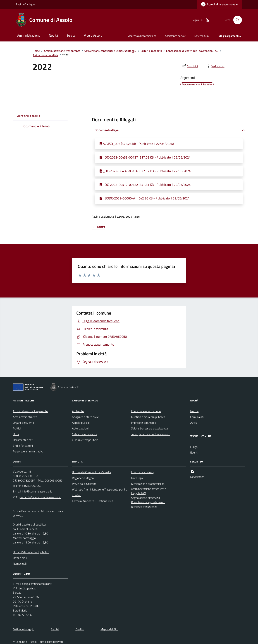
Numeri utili (20, 564)
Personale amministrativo (28, 451)
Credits (80, 629)
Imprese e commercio (144, 423)
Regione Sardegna (26, 4)
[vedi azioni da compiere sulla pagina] (215, 66)
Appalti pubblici (81, 423)
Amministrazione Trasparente (30, 411)
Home (36, 51)
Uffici (16, 434)
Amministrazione (29, 35)
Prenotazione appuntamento (148, 502)
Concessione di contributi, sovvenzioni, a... (192, 51)
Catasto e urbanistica (85, 434)
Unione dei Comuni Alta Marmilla (92, 472)
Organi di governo (23, 423)
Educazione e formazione (146, 411)
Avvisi (194, 423)
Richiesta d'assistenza (144, 507)
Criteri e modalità (151, 51)
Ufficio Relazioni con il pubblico (31, 552)
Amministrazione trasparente (62, 51)
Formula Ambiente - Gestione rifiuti (93, 501)
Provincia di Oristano (84, 484)
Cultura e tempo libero (85, 440)
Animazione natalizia (45, 55)
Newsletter (197, 477)
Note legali (138, 478)
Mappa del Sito (109, 629)
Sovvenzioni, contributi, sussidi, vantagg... (110, 51)
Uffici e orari (20, 558)
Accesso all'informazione (142, 36)
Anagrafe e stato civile (85, 417)
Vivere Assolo (93, 35)
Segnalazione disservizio (145, 498)
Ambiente (78, 411)
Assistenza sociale (175, 36)
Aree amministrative (25, 417)
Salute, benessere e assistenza (149, 428)
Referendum (202, 36)
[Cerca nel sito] (236, 20)
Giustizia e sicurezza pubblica (148, 417)
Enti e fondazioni (23, 446)
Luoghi (194, 447)
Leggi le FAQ (139, 493)
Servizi (71, 35)
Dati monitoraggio (23, 629)
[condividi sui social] (190, 66)
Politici (17, 428)
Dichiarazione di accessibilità (148, 484)
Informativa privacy (143, 472)
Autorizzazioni (80, 428)
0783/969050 (33, 486)
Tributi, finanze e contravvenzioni (151, 434)
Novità (53, 35)
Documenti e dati (23, 440)
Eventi (194, 452)
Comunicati (197, 417)
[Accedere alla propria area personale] (219, 4)
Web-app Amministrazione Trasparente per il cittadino (99, 492)
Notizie (194, 411)
